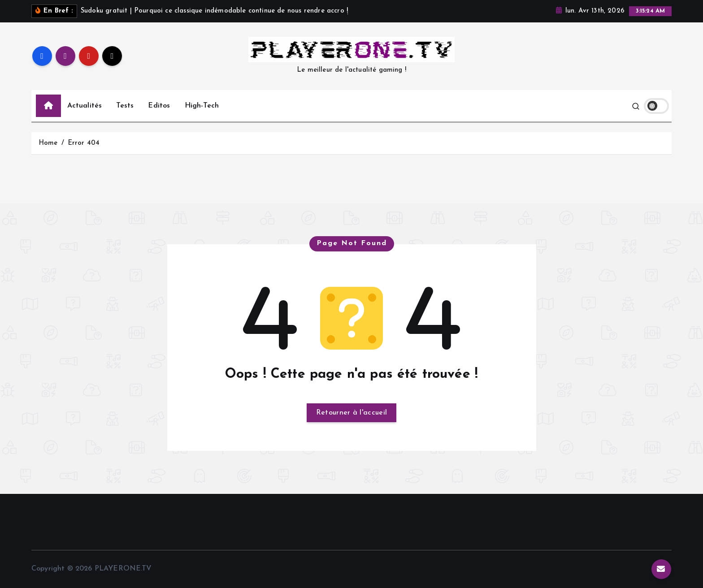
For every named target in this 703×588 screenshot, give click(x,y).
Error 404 (84, 143)
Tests (125, 106)
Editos (159, 106)
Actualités (85, 106)
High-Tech (202, 106)
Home (48, 143)
